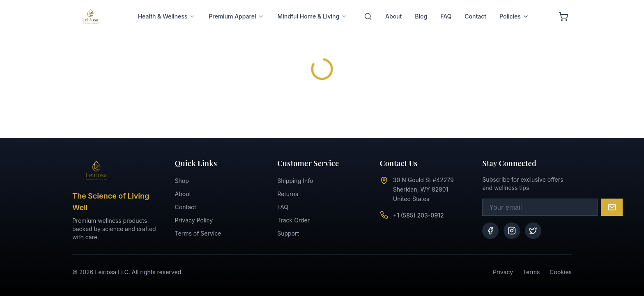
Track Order (293, 220)
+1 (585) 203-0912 (419, 215)
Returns (288, 194)
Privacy (503, 272)
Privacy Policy (194, 220)
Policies (514, 6)
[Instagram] (512, 231)
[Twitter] (533, 231)
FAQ (446, 6)
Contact (475, 6)
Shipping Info (295, 181)
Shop (182, 181)
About (393, 6)
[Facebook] (490, 231)
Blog (421, 6)
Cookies (561, 272)
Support (288, 233)
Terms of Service (198, 233)
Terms (531, 272)
